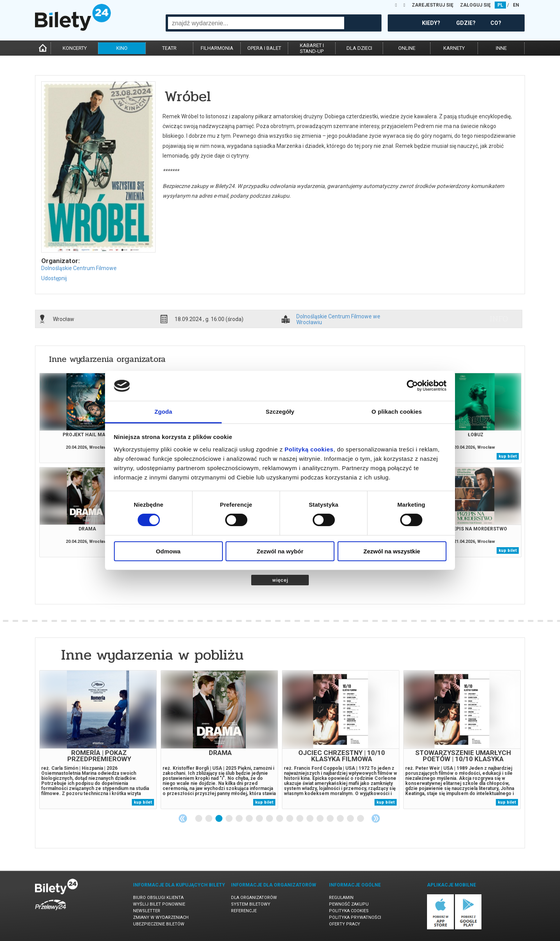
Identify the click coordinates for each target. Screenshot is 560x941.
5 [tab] (240, 819)
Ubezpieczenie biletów (159, 924)
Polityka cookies (349, 911)
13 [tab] (320, 819)
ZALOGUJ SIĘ (475, 5)
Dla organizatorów (254, 898)
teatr (169, 48)
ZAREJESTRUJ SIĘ (433, 5)
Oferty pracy (345, 924)
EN (516, 5)
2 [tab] (209, 819)
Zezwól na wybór (280, 551)
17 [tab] (361, 819)
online (407, 48)
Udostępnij (54, 278)
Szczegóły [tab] (280, 412)
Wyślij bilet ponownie (159, 904)
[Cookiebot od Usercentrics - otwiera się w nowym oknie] (412, 386)
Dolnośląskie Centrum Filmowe (79, 268)
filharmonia (217, 48)
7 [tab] (260, 819)
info (499, 319)
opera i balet (264, 48)
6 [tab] (250, 819)
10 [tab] (290, 819)
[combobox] (256, 23)
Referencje (244, 911)
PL (500, 5)
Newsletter (147, 911)
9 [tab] (280, 819)
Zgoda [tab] (163, 412)
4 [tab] (229, 819)
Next (376, 818)
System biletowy (251, 904)
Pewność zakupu (349, 904)
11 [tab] (300, 819)
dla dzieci (359, 48)
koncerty (75, 48)
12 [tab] (310, 819)
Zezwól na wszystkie (392, 551)
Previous (183, 818)
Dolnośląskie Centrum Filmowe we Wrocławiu (338, 319)
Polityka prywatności (355, 917)
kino (122, 48)
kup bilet (508, 456)
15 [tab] (341, 819)
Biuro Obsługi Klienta (158, 898)
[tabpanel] (98, 740)
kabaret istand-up (312, 48)
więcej (280, 580)
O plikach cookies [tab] (396, 412)
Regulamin (341, 898)
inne (501, 48)
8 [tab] (270, 819)
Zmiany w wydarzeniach (161, 917)
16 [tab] (351, 819)
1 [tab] (199, 819)
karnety (454, 48)
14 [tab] (331, 819)
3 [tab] (219, 819)
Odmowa (168, 551)
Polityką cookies (309, 449)
